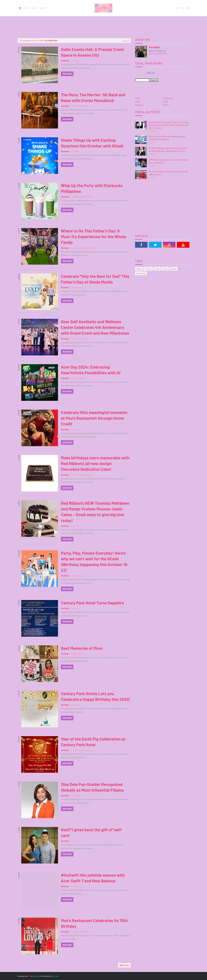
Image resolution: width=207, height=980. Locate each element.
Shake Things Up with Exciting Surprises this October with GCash (92, 143)
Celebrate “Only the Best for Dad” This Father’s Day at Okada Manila (95, 279)
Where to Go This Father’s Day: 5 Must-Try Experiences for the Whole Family (93, 237)
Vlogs (165, 102)
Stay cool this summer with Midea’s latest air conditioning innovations (167, 138)
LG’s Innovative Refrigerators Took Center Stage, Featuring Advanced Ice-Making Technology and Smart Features (169, 125)
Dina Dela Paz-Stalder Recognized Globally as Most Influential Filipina (92, 787)
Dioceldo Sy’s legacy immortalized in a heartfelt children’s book (168, 173)
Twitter (166, 105)
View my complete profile (158, 54)
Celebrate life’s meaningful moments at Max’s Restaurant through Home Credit (94, 418)
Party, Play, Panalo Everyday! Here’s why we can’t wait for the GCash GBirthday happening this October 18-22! (95, 562)
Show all (126, 41)
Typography (168, 98)
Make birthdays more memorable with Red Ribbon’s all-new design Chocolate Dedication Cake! (95, 463)
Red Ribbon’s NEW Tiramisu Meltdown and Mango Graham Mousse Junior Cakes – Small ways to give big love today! (95, 512)
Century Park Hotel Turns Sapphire (92, 603)
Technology (141, 273)
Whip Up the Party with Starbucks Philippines (92, 188)
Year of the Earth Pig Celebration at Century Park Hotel (93, 742)
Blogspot (37, 976)
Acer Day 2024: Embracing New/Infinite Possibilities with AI (91, 370)
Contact (43, 8)
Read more (67, 74)
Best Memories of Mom (82, 648)
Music (165, 269)
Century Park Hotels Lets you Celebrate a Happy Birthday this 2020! (96, 696)
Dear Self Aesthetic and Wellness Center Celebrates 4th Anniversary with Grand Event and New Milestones (95, 327)
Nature (174, 269)
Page (137, 102)
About (34, 8)
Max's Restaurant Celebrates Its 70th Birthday (94, 923)
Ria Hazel (65, 61)
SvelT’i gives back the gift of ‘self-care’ (92, 833)
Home (26, 8)
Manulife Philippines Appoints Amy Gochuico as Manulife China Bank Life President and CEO (168, 150)
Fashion (148, 269)
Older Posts (124, 965)
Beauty (139, 269)
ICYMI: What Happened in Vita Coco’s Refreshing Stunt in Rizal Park (168, 161)
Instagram (139, 105)
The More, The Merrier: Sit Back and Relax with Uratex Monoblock (93, 98)
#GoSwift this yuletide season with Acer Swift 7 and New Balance (93, 878)
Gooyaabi (56, 976)
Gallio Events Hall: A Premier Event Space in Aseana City (92, 52)
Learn (157, 269)
